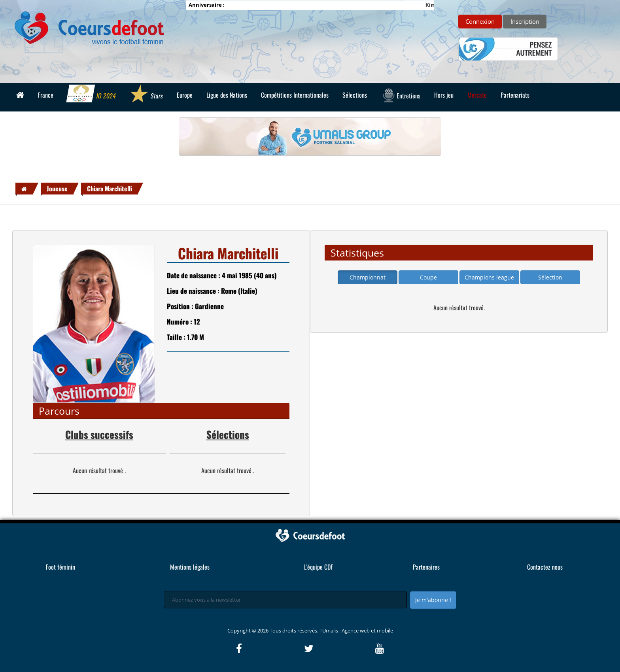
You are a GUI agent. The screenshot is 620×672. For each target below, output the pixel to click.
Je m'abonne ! (433, 600)
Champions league (489, 277)
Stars (146, 94)
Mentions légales (190, 567)
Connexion (480, 21)
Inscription (525, 21)
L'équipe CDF (319, 567)
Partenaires (426, 567)
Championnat (368, 277)
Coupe (428, 277)
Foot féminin (60, 567)
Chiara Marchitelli (110, 189)
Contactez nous (545, 567)
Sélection (550, 277)
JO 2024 (91, 94)
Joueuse (57, 189)
